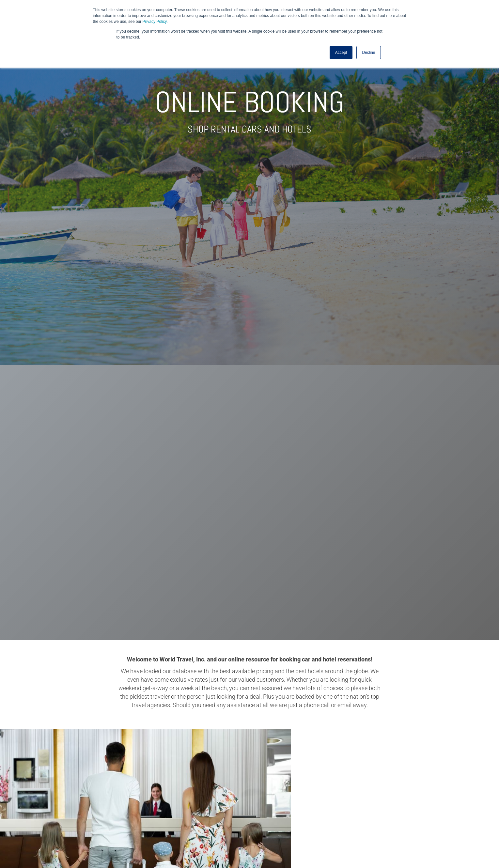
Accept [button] (341, 53)
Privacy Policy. (155, 22)
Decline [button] (368, 53)
